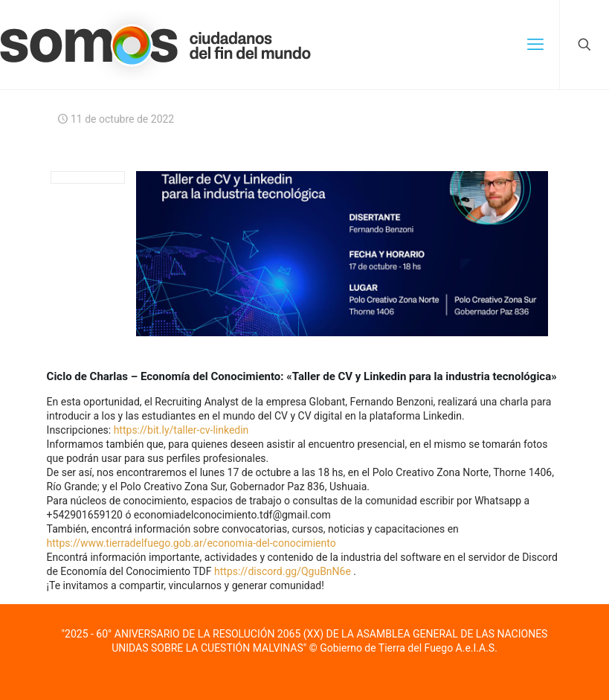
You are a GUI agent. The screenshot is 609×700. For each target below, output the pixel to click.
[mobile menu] (535, 45)
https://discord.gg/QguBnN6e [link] (283, 571)
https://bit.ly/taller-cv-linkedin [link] (181, 430)
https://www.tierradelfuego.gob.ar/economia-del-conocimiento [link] (191, 543)
